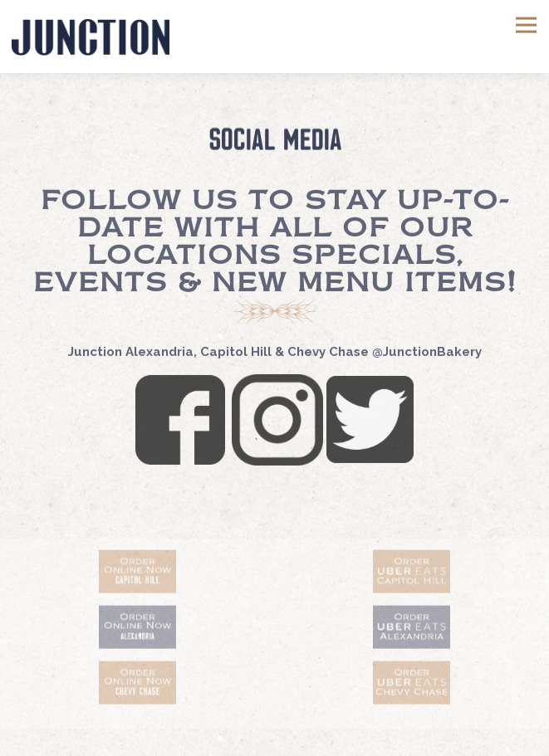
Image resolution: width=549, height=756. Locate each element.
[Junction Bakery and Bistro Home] (91, 37)
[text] (137, 574)
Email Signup (274, 737)
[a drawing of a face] (137, 630)
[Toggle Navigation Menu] (526, 25)
